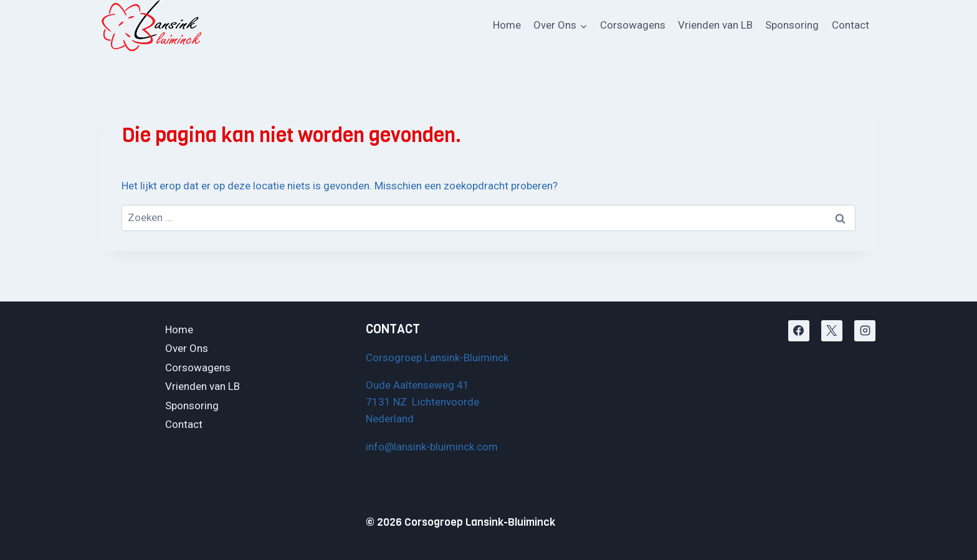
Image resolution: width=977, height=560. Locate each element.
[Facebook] (799, 331)
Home (507, 25)
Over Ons (187, 348)
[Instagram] (865, 331)
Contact (851, 25)
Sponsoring (792, 25)
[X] (832, 331)
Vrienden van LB (715, 25)
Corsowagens (633, 25)
